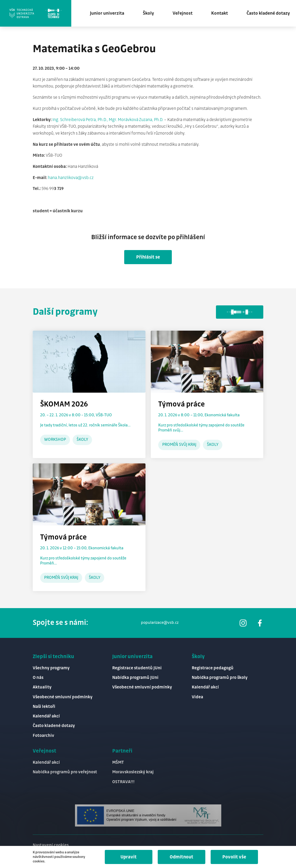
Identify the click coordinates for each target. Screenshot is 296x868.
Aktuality (42, 687)
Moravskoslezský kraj (133, 772)
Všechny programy (51, 668)
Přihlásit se (148, 257)
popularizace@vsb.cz (160, 623)
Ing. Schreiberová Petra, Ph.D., (81, 120)
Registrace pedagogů (213, 668)
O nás (38, 678)
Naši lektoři (44, 707)
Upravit (129, 857)
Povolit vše (234, 857)
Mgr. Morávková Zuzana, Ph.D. (136, 120)
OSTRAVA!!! (123, 782)
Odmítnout (182, 857)
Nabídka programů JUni (135, 678)
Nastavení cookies (51, 845)
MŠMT (118, 763)
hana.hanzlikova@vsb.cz (71, 178)
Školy (148, 13)
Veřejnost (183, 13)
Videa (197, 697)
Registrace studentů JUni (137, 668)
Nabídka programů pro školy (220, 678)
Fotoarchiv (43, 736)
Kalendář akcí (46, 716)
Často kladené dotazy (268, 13)
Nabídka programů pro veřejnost (65, 772)
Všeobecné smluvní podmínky (63, 697)
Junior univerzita (107, 13)
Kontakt (220, 13)
